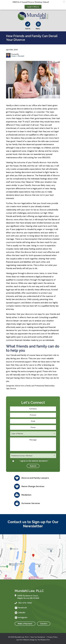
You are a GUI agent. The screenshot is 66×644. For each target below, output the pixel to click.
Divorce (13, 389)
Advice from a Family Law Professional (29, 386)
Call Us (28, 29)
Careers (44, 624)
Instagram (23, 617)
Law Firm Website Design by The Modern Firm (33, 640)
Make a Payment (25, 624)
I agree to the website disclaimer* (34, 461)
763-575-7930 (25, 603)
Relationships (50, 386)
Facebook (22, 608)
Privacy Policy (53, 637)
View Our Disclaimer (38, 637)
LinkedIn (22, 613)
